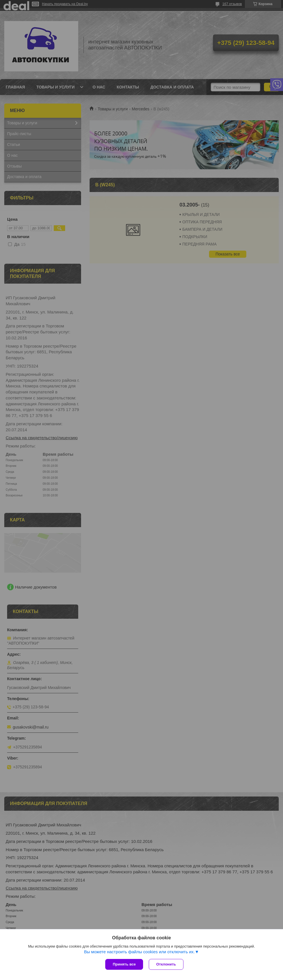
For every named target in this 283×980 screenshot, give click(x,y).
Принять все (124, 964)
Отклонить (166, 964)
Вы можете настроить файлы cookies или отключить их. (139, 952)
